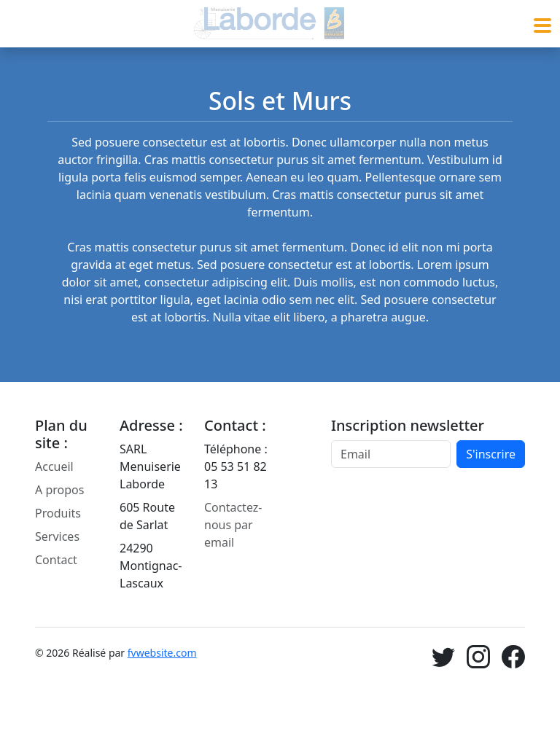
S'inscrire (491, 454)
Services (57, 536)
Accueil (54, 466)
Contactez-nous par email (233, 525)
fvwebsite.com (162, 653)
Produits (58, 513)
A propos (59, 490)
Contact (56, 560)
